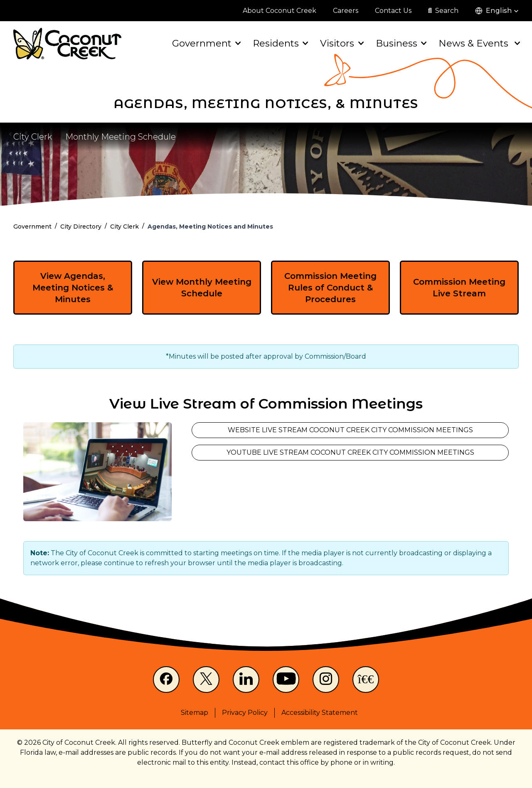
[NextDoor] (366, 680)
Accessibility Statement (320, 713)
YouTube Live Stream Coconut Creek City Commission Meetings (350, 452)
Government (206, 43)
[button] (497, 11)
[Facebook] (166, 680)
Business (400, 43)
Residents (280, 43)
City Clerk (33, 137)
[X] (206, 680)
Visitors (341, 43)
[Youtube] (286, 680)
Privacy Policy (245, 713)
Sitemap (195, 713)
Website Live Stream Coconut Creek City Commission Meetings (350, 430)
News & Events (479, 43)
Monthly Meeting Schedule (121, 137)
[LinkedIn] (246, 680)
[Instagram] (326, 680)
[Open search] (443, 11)
